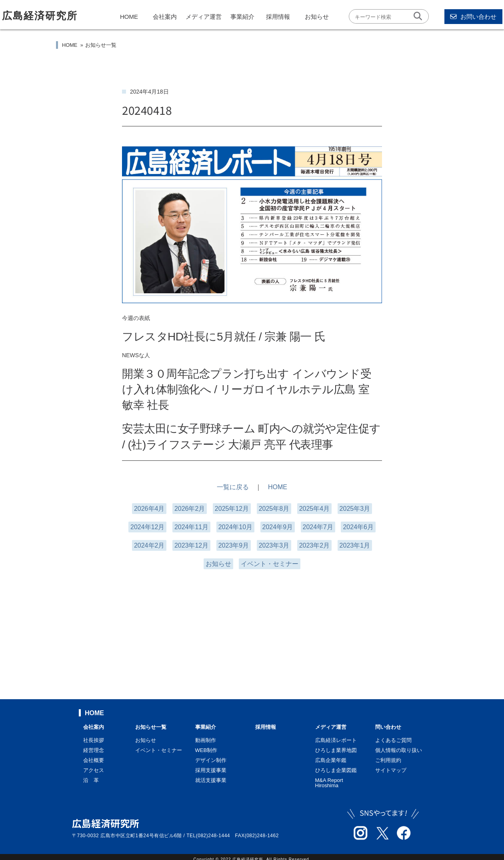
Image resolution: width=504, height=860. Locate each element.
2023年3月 (274, 545)
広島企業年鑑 (331, 760)
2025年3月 (355, 509)
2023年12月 (191, 545)
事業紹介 (242, 17)
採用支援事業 (211, 770)
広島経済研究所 (40, 16)
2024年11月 (191, 527)
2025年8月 (274, 509)
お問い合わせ (473, 17)
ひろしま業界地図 (336, 750)
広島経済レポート (336, 740)
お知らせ (317, 17)
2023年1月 (355, 545)
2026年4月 (149, 509)
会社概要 (94, 760)
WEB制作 (206, 750)
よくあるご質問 (393, 740)
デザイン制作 (211, 760)
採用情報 (278, 17)
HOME (129, 17)
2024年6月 (358, 527)
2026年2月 (190, 509)
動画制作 (206, 740)
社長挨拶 (94, 740)
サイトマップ (391, 770)
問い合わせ (388, 727)
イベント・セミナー (270, 564)
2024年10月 (235, 527)
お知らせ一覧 (101, 45)
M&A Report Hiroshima (329, 783)
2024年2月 (149, 545)
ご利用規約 (388, 760)
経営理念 (94, 750)
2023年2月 (315, 545)
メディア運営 (204, 17)
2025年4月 (315, 509)
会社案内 (165, 17)
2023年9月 (234, 545)
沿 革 (91, 780)
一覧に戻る (233, 487)
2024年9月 (278, 527)
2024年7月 (318, 527)
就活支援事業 (211, 780)
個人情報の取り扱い (399, 750)
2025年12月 (232, 509)
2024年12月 (147, 527)
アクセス (94, 770)
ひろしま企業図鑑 (336, 770)
